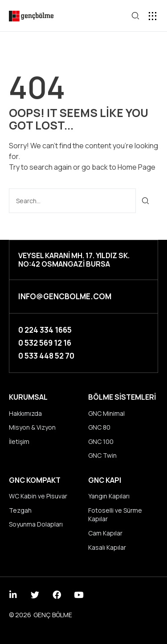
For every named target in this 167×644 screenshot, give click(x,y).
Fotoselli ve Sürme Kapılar (115, 515)
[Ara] (146, 201)
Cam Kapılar (105, 533)
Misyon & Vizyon (32, 427)
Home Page (136, 167)
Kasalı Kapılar (107, 547)
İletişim (19, 441)
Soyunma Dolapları (36, 524)
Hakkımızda (25, 413)
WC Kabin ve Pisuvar (38, 496)
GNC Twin (102, 455)
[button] (153, 16)
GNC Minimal (106, 413)
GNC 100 (101, 441)
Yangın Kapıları (109, 496)
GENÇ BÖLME (53, 615)
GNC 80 (99, 427)
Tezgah (20, 510)
